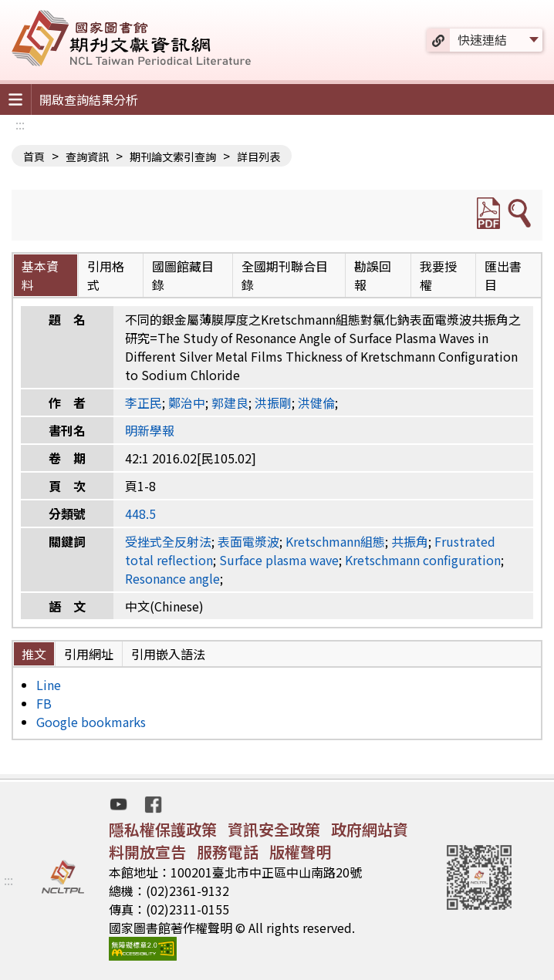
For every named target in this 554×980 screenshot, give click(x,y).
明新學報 (150, 430)
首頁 (34, 157)
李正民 (144, 402)
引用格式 (106, 275)
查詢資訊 (87, 157)
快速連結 (482, 39)
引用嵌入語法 (168, 654)
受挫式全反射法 (168, 541)
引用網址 (89, 654)
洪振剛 (273, 402)
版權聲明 (300, 852)
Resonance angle (172, 578)
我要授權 (438, 275)
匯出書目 (503, 275)
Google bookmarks (91, 722)
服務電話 (228, 852)
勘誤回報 (373, 275)
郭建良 (230, 402)
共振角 (410, 541)
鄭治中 (187, 402)
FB (44, 703)
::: (20, 124)
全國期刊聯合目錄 (285, 275)
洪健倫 (316, 402)
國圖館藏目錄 (183, 275)
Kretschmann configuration (423, 560)
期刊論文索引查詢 (173, 157)
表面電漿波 (248, 541)
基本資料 (40, 275)
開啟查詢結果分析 (89, 99)
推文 (34, 654)
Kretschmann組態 (335, 541)
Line (49, 685)
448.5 (140, 514)
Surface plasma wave (279, 560)
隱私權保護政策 (163, 829)
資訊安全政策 (274, 829)
